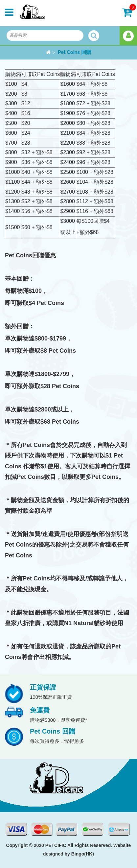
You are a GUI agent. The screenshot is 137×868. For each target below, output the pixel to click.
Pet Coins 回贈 (74, 52)
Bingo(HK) (83, 854)
